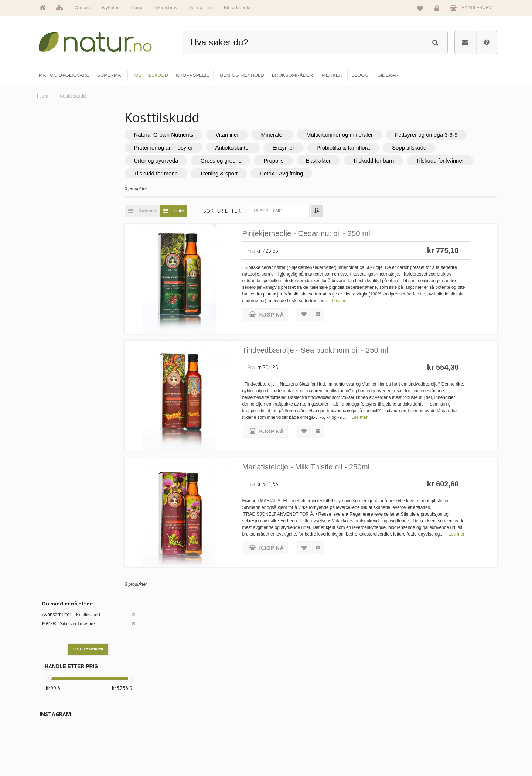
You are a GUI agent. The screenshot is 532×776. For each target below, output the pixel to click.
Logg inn (438, 10)
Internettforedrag (370, 717)
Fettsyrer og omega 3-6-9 (193, 148)
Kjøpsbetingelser (445, 733)
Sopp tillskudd (179, 160)
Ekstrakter (403, 160)
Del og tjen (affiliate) (374, 733)
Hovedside (208, 685)
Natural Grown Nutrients (191, 135)
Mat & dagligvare (292, 685)
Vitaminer (255, 135)
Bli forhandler (238, 8)
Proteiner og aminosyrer (276, 148)
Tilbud (136, 8)
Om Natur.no (210, 701)
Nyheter (110, 8)
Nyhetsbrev (166, 8)
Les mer (367, 301)
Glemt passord (443, 701)
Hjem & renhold (291, 749)
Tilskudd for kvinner (185, 173)
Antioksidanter (345, 148)
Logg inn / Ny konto (448, 685)
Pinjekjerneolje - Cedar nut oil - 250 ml (339, 234)
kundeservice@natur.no (109, 729)
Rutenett (168, 211)
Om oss (83, 8)
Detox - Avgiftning (379, 173)
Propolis (358, 160)
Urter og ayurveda (240, 160)
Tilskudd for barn (458, 160)
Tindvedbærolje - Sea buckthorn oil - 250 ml (348, 351)
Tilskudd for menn (254, 173)
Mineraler (300, 135)
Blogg (360, 685)
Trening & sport (316, 173)
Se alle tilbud (210, 749)
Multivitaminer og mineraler (367, 135)
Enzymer (395, 148)
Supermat (285, 701)
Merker (204, 717)
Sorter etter (250, 211)
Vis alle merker (88, 164)
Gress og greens (305, 160)
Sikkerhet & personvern (452, 749)
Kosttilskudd (288, 717)
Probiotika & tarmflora (456, 148)
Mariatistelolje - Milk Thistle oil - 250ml (338, 467)
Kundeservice (442, 717)
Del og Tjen (201, 8)
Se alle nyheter (212, 733)
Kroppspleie (287, 733)
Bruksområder (368, 701)
